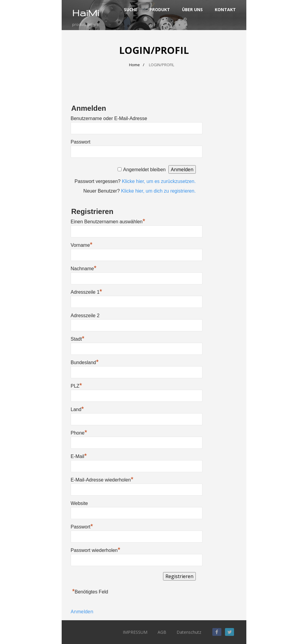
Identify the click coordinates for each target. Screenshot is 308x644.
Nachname (84, 269)
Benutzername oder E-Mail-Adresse (109, 118)
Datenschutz (189, 632)
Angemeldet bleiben (144, 170)
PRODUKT (160, 9)
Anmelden (82, 611)
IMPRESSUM (135, 632)
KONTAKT (225, 9)
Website (79, 503)
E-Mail (79, 456)
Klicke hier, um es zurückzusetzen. (159, 181)
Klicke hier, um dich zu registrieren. (159, 191)
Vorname (82, 245)
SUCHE (131, 9)
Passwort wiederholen (95, 550)
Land (77, 409)
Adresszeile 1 (86, 292)
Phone (79, 433)
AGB (162, 632)
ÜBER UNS (192, 9)
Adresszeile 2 (85, 316)
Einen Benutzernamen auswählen (108, 222)
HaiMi (86, 13)
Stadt (78, 339)
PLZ (76, 386)
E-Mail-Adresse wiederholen (102, 480)
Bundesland (85, 362)
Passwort (81, 142)
